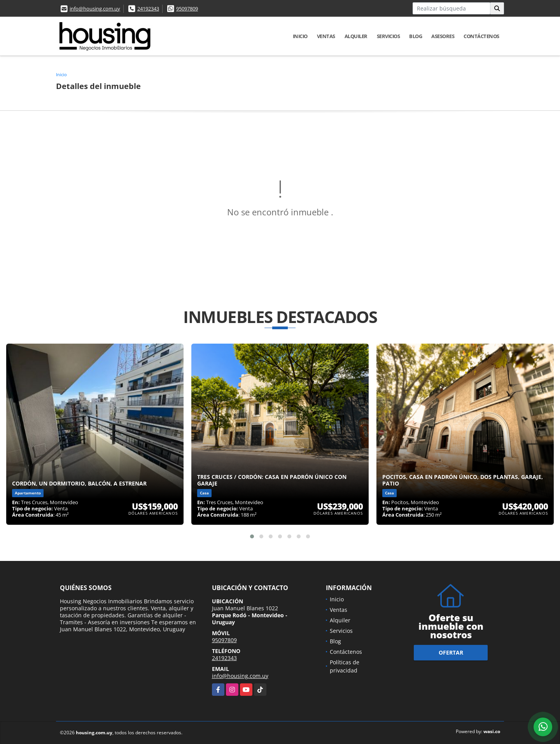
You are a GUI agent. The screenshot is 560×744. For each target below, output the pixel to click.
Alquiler (356, 36)
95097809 (187, 9)
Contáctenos (481, 36)
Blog (416, 36)
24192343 (148, 9)
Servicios (388, 36)
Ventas (326, 36)
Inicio (300, 36)
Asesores (443, 36)
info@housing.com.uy (95, 9)
